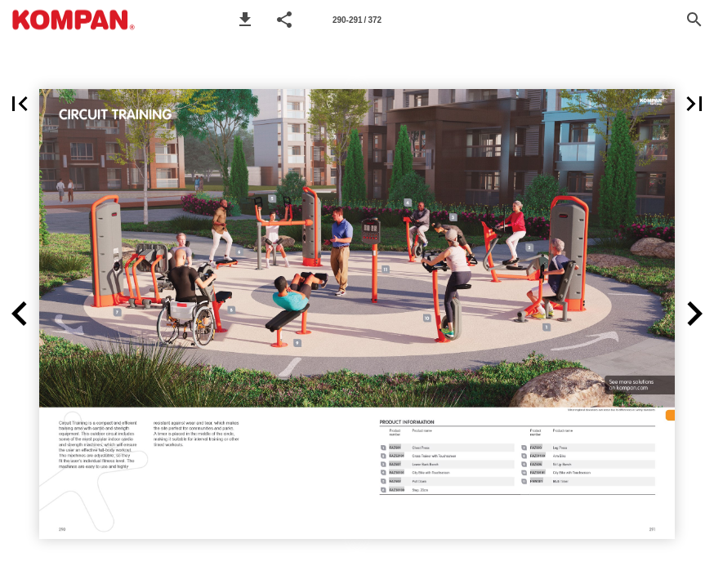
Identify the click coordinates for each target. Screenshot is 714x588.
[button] (245, 20)
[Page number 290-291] (357, 20)
